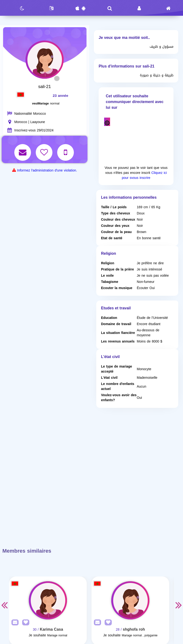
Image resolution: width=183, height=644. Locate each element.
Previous (4, 605)
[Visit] (48, 600)
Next (179, 605)
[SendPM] (14, 623)
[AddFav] (25, 623)
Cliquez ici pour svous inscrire (144, 175)
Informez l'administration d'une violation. (47, 170)
